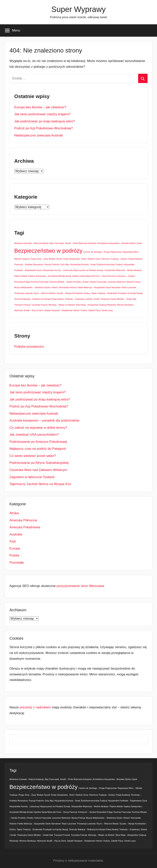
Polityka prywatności (29, 347)
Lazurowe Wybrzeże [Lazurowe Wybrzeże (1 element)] (117, 282)
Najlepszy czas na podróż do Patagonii (38, 449)
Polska (14, 555)
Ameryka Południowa (25, 527)
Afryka (14, 513)
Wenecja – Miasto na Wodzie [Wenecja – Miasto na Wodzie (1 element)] (62, 305)
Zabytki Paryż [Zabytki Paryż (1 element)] (94, 310)
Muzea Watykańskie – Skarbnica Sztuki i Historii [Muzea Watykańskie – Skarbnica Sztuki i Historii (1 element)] (36, 287)
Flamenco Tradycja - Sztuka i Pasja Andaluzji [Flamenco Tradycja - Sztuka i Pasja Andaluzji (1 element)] (122, 259)
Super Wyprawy (79, 9)
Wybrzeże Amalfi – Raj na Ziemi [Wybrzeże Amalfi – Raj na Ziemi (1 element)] (29, 310)
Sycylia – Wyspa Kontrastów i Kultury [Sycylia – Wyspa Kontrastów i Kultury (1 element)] (74, 293)
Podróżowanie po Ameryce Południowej (38, 442)
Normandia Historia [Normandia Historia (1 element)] (68, 287)
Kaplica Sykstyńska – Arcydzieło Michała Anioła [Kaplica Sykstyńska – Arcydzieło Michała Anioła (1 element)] (50, 276)
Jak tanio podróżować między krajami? (42, 114)
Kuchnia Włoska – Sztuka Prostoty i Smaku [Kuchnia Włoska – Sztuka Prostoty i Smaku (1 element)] (69, 282)
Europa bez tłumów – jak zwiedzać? (40, 107)
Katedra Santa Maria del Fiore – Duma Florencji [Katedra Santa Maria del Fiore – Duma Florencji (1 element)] (94, 276)
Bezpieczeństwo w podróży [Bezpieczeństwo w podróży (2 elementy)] (48, 251)
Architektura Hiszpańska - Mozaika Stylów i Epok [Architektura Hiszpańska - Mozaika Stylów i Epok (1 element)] (120, 243)
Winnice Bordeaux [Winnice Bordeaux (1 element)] (125, 305)
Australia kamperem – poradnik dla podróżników (44, 420)
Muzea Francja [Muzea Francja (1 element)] (133, 282)
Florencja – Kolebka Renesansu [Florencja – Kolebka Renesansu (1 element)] (29, 264)
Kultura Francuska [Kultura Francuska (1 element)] (98, 282)
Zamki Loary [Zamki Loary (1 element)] (107, 310)
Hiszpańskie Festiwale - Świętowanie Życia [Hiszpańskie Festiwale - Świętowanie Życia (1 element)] (127, 801)
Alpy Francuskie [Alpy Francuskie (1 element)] (57, 243)
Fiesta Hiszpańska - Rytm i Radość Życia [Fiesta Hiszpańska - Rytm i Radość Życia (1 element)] (82, 259)
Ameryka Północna (23, 520)
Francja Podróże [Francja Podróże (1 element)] (52, 264)
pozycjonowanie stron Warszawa (80, 586)
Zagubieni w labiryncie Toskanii (32, 477)
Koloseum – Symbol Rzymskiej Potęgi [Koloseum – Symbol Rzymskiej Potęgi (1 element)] (95, 812)
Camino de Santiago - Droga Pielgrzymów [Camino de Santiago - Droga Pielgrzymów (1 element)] (102, 252)
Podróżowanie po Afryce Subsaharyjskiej (39, 463)
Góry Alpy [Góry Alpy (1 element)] (65, 264)
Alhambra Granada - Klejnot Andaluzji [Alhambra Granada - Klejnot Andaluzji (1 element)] (31, 243)
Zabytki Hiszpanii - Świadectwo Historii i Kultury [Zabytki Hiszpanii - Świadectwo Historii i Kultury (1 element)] (66, 310)
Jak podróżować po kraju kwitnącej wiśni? (45, 121)
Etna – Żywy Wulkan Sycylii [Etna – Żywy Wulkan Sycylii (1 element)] (50, 259)
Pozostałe (17, 563)
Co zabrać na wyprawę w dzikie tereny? (38, 428)
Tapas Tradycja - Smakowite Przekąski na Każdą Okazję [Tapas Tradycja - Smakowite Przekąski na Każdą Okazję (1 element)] (117, 293)
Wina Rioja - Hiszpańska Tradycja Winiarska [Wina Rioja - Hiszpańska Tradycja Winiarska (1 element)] (96, 305)
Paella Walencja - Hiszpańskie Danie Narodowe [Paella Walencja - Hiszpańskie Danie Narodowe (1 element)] (99, 287)
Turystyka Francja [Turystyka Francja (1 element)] (39, 305)
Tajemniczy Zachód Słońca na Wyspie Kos (40, 484)
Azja (13, 541)
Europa (15, 548)
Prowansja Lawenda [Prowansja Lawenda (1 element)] (24, 293)
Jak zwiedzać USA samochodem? (34, 435)
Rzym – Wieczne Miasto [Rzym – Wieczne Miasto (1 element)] (45, 293)
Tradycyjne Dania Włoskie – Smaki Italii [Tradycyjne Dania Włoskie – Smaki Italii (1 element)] (118, 299)
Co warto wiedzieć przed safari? (33, 456)
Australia (16, 534)
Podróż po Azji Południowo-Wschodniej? (44, 128)
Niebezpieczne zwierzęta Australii (39, 135)
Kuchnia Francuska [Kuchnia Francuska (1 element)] (40, 282)
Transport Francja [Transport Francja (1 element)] (22, 305)
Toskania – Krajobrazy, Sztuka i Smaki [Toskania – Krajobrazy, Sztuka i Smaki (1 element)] (82, 299)
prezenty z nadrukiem (35, 707)
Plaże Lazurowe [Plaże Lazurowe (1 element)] (129, 287)
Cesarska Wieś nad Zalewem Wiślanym (38, 470)
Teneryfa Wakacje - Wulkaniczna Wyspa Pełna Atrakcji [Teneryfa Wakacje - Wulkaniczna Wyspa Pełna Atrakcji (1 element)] (39, 299)
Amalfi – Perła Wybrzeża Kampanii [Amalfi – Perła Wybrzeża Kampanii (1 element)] (81, 243)
